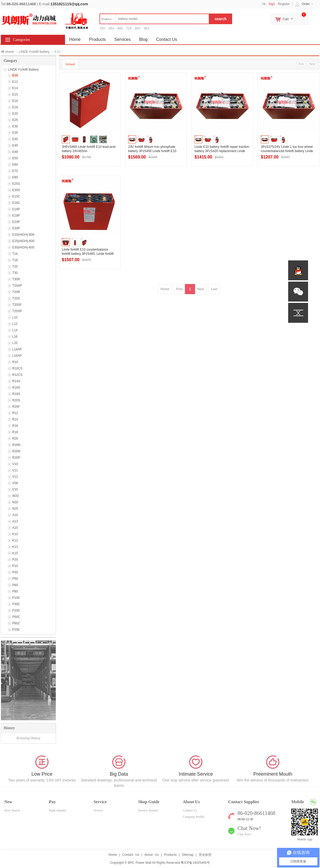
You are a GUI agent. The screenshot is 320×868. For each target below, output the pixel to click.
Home (10, 52)
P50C (16, 617)
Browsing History (28, 738)
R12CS (17, 375)
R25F (16, 407)
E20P (16, 222)
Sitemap (188, 855)
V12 (15, 477)
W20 (16, 496)
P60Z (16, 623)
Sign (272, 4)
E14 (15, 88)
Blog (143, 39)
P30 (15, 572)
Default (70, 64)
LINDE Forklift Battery (34, 52)
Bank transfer (57, 810)
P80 (15, 591)
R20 (15, 439)
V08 (15, 483)
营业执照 (205, 855)
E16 (15, 101)
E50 (15, 158)
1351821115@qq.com (69, 4)
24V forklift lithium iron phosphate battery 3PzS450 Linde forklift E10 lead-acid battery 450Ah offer (152, 151)
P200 (16, 611)
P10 (15, 566)
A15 (15, 528)
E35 (15, 133)
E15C (16, 196)
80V (138, 28)
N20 (15, 502)
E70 (15, 171)
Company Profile (193, 817)
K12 (15, 540)
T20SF (17, 305)
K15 (15, 553)
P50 (15, 579)
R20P (16, 458)
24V (102, 28)
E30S (16, 190)
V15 (15, 489)
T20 (15, 267)
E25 (15, 120)
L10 (15, 317)
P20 (15, 560)
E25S (16, 184)
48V (120, 28)
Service (98, 810)
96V (147, 28)
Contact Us (167, 39)
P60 (15, 585)
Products (98, 39)
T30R (16, 279)
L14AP (17, 349)
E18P (16, 216)
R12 (15, 413)
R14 (15, 419)
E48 (15, 152)
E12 (15, 82)
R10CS (17, 368)
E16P (16, 209)
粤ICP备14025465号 (195, 863)
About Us (152, 855)
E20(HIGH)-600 (23, 235)
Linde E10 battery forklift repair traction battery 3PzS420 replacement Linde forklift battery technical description (222, 151)
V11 (15, 470)
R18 (15, 432)
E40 (15, 139)
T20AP (17, 286)
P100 (16, 598)
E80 (15, 177)
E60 (15, 165)
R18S (16, 394)
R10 (15, 362)
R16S (16, 388)
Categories (21, 40)
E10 (15, 75)
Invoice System (148, 810)
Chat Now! (245, 834)
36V (111, 28)
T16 (15, 254)
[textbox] (154, 19)
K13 (15, 547)
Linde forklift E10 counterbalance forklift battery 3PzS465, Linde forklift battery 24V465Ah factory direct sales (88, 254)
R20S (16, 400)
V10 (15, 464)
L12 (15, 324)
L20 (15, 343)
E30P (16, 228)
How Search (12, 810)
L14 (15, 330)
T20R (16, 292)
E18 (15, 107)
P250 (16, 630)
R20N (16, 451)
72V (129, 28)
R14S (16, 381)
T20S (16, 298)
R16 (15, 426)
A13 (15, 521)
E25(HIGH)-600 (23, 241)
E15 (15, 94)
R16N (16, 445)
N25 (15, 509)
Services (122, 39)
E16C (16, 203)
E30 (15, 126)
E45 (15, 145)
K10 (15, 534)
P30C (16, 604)
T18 (15, 260)
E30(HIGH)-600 (23, 247)
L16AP (17, 356)
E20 (15, 114)
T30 (15, 273)
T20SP (17, 311)
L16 (15, 337)
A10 (15, 515)
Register (284, 4)
